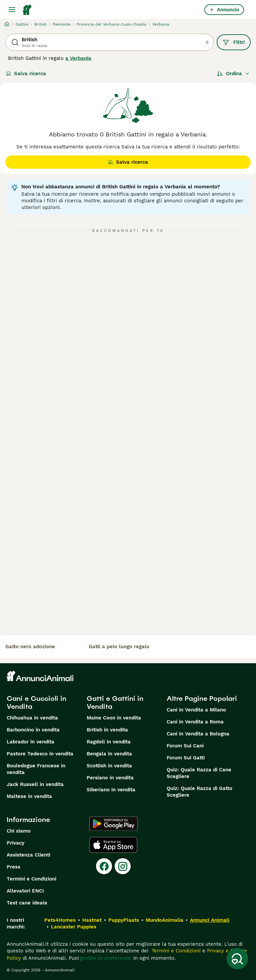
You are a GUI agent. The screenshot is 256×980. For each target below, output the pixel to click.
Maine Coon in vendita (114, 718)
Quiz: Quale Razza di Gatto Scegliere (199, 792)
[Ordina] (233, 74)
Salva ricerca (26, 74)
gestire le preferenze (105, 958)
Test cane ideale (27, 903)
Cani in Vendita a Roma (195, 722)
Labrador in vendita (30, 742)
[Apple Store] (113, 845)
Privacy (15, 843)
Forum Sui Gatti (186, 758)
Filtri (234, 42)
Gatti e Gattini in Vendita (115, 702)
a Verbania (78, 58)
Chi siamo (19, 831)
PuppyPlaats (124, 920)
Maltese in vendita (29, 796)
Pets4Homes (60, 920)
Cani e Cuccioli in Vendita (36, 702)
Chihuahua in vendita (32, 718)
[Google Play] (113, 824)
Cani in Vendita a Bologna (198, 734)
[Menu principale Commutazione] (12, 10)
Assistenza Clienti (28, 855)
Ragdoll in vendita (109, 742)
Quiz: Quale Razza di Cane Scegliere (199, 773)
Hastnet (92, 920)
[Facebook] (104, 866)
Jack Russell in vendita (35, 784)
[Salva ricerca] (237, 959)
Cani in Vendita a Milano (196, 710)
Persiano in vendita (110, 778)
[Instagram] (123, 866)
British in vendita (107, 730)
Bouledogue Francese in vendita (36, 769)
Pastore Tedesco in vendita (40, 754)
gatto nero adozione (30, 647)
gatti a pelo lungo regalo (119, 647)
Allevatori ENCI (25, 891)
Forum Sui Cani (185, 746)
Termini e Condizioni (31, 879)
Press (13, 867)
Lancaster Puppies (74, 927)
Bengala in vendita (109, 754)
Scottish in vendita (109, 766)
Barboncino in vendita (33, 730)
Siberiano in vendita (111, 790)
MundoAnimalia (164, 920)
